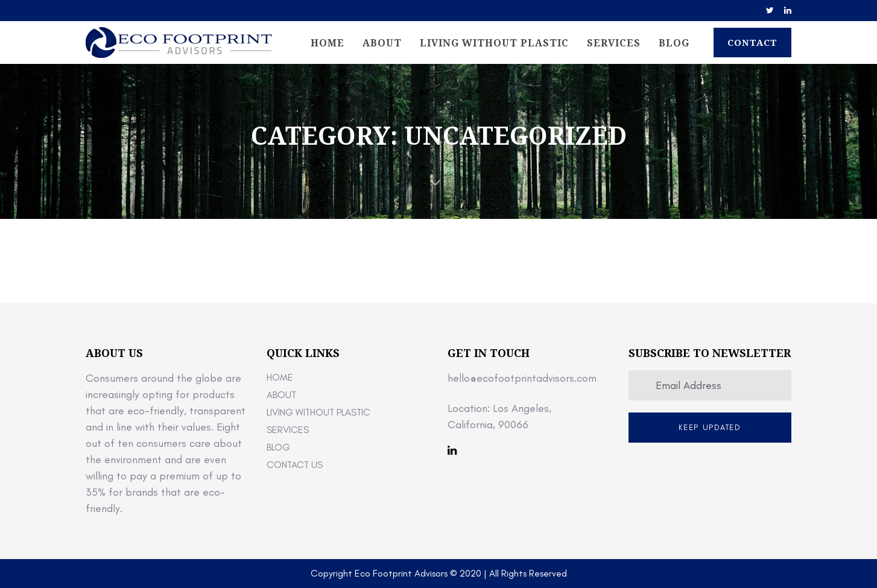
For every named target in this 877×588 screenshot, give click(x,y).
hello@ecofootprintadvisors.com (522, 378)
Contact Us (295, 465)
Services (288, 430)
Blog (278, 447)
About (281, 395)
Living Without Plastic (318, 412)
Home (280, 377)
